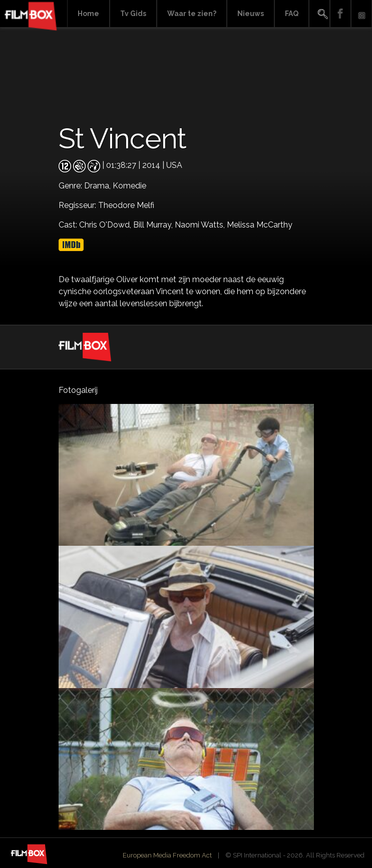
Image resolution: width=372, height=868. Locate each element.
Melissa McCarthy (260, 225)
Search (319, 14)
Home (88, 14)
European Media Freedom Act (167, 855)
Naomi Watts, (201, 225)
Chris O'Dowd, (106, 225)
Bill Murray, (154, 225)
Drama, (98, 186)
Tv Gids (133, 14)
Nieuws (251, 14)
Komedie (129, 186)
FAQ (292, 14)
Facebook (340, 14)
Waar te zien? (192, 14)
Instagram (361, 14)
